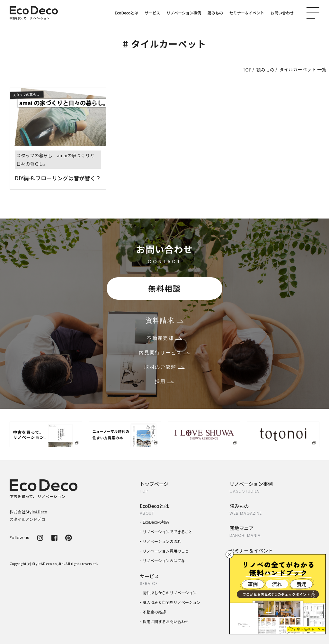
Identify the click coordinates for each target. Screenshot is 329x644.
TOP (247, 70)
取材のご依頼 (164, 367)
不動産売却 (164, 338)
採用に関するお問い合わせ (166, 621)
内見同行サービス (164, 352)
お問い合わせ (282, 13)
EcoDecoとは (126, 13)
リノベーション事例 (184, 13)
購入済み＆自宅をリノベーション (172, 602)
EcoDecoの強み (156, 522)
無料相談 (164, 288)
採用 (164, 381)
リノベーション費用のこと (166, 551)
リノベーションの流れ (162, 541)
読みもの (215, 13)
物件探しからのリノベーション (170, 592)
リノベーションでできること (168, 532)
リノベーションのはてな (164, 560)
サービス (152, 13)
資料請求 (164, 320)
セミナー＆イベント (247, 13)
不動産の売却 (154, 612)
